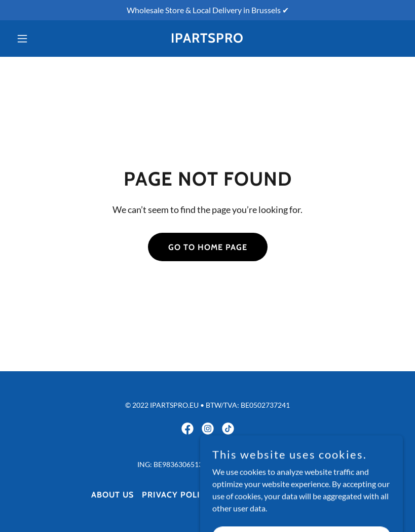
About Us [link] (112, 495)
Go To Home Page (208, 247)
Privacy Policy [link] (177, 495)
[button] (42, 39)
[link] (207, 39)
